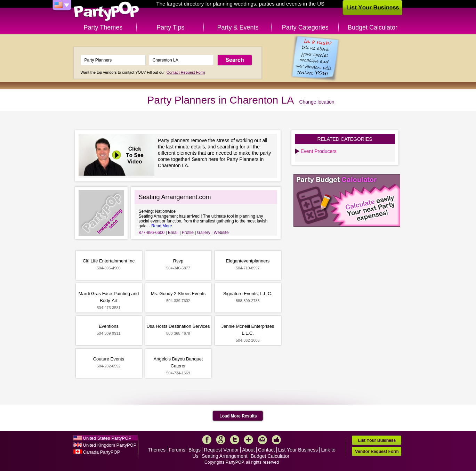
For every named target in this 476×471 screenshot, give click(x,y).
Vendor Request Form (377, 451)
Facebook (207, 440)
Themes (157, 450)
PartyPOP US (106, 12)
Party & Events (238, 27)
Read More (162, 226)
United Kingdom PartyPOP (110, 445)
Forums (177, 450)
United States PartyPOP (107, 438)
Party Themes (103, 27)
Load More (238, 416)
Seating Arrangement (225, 456)
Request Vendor (221, 450)
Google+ (221, 440)
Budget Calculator (373, 27)
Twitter (235, 440)
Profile (188, 233)
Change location (317, 102)
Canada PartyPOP (102, 452)
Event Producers (319, 151)
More (249, 440)
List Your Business (298, 450)
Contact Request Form (186, 72)
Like (276, 440)
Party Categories (305, 27)
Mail (263, 440)
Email (173, 233)
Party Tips (170, 27)
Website (221, 233)
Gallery (204, 233)
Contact (266, 450)
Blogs (195, 450)
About (248, 450)
